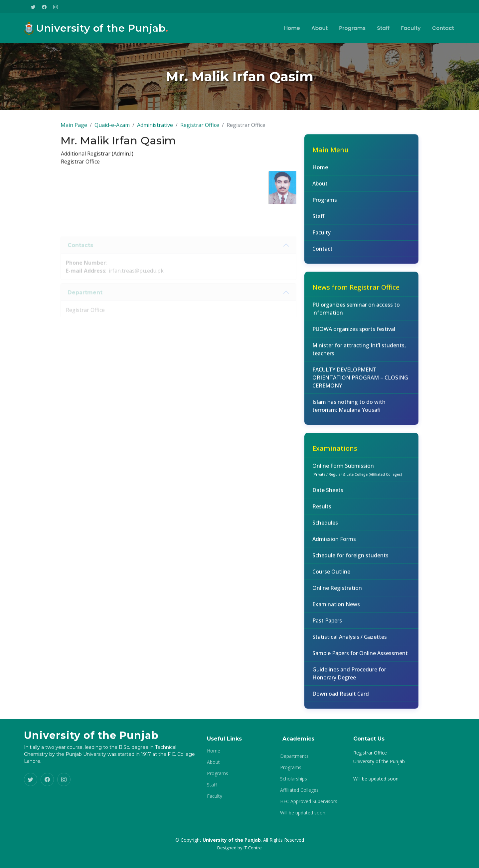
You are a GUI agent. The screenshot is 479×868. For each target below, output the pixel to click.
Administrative (155, 129)
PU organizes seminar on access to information (356, 313)
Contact (443, 28)
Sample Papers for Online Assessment (360, 657)
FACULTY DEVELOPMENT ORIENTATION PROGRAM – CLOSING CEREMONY (360, 381)
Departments (294, 756)
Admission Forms (334, 543)
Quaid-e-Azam (112, 129)
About (319, 28)
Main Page (74, 129)
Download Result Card (341, 698)
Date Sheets (328, 494)
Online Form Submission (357, 473)
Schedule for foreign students (350, 559)
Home (292, 28)
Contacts (80, 255)
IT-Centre (253, 848)
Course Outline (331, 575)
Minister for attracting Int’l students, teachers (359, 353)
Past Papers (327, 624)
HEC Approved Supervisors (309, 801)
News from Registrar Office (356, 291)
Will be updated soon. (303, 813)
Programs (352, 28)
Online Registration (337, 592)
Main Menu (330, 154)
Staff (383, 28)
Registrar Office (200, 129)
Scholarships (294, 779)
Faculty (411, 28)
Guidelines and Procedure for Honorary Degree (349, 677)
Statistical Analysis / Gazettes (350, 641)
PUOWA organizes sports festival (354, 333)
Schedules (325, 527)
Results (322, 510)
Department (85, 302)
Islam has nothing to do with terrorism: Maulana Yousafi (349, 410)
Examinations (335, 452)
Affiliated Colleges (299, 790)
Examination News (336, 608)
